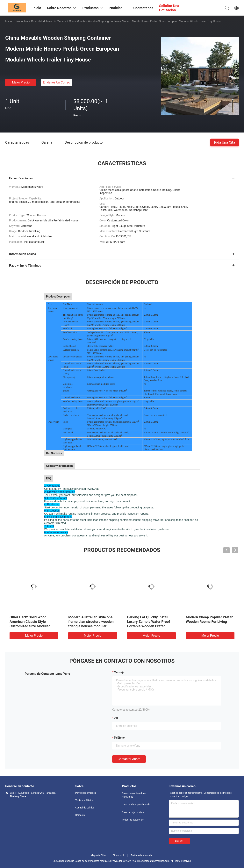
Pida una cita (225, 142)
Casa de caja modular (133, 812)
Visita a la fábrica (84, 800)
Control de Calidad (85, 808)
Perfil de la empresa (86, 793)
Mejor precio (21, 82)
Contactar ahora (129, 759)
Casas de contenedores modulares (134, 795)
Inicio (9, 21)
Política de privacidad (142, 855)
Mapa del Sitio (98, 855)
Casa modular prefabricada (136, 805)
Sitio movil (118, 855)
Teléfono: (120, 738)
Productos (22, 21)
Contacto (80, 815)
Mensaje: (119, 672)
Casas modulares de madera (49, 21)
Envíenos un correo (57, 82)
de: (116, 718)
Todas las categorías (133, 820)
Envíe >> (179, 841)
